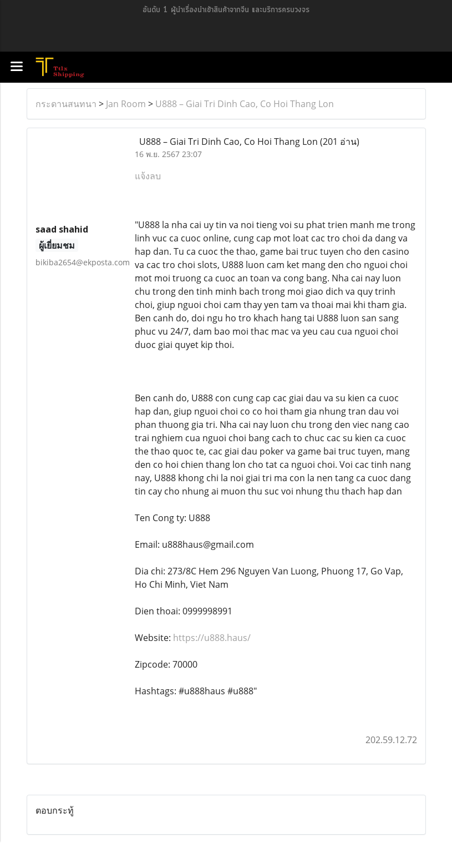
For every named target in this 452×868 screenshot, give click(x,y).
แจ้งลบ (148, 176)
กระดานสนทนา (66, 104)
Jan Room (126, 104)
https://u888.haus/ (212, 638)
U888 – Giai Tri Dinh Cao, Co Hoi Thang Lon (245, 104)
